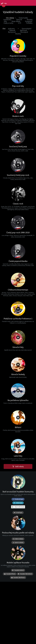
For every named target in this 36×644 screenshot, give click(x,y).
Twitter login (18, 503)
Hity (5, 21)
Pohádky (29, 23)
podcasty (11, 29)
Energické (29, 21)
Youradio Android (18, 570)
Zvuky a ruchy (8, 23)
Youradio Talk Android (25, 574)
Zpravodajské (26, 29)
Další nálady (18, 466)
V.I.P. (20, 23)
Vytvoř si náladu (18, 543)
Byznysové (12, 32)
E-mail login (18, 513)
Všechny (18, 34)
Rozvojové (24, 32)
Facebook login (18, 499)
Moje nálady (16, 21)
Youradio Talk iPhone (18, 578)
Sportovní (23, 30)
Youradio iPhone (10, 574)
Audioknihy (7, 20)
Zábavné (12, 30)
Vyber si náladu (18, 539)
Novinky (30, 20)
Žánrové (19, 20)
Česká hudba (23, 18)
